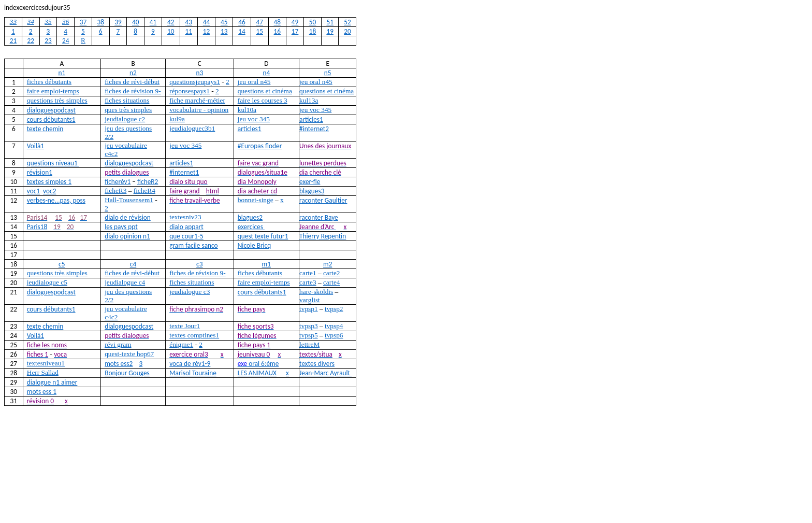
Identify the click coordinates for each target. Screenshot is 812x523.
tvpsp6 (334, 335)
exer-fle (310, 182)
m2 (328, 264)
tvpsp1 (309, 309)
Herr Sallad (43, 372)
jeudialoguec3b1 (192, 128)
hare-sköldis (316, 292)
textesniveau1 (46, 363)
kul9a (177, 119)
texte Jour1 (185, 326)
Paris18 (37, 227)
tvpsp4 (334, 326)
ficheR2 (148, 182)
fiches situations (127, 100)
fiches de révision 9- (133, 91)
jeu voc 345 (315, 110)
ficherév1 (118, 182)
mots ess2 (119, 364)
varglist (310, 300)
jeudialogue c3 (190, 292)
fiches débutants (49, 82)
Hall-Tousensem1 (129, 200)
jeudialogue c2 (125, 119)
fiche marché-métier (197, 100)
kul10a (247, 110)
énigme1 (181, 344)
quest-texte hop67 (129, 354)
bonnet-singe (256, 200)
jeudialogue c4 (125, 282)
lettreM (309, 344)
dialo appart (186, 227)
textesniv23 (185, 217)
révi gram (118, 344)
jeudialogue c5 (47, 282)
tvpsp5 (309, 335)
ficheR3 (115, 190)
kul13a (309, 100)
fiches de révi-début (132, 82)
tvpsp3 (309, 326)
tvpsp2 (334, 309)
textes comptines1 (194, 335)
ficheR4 (144, 190)
